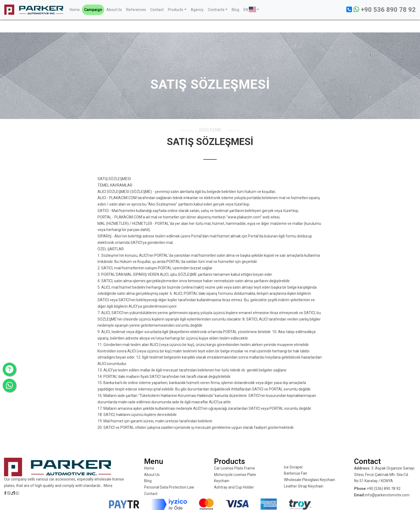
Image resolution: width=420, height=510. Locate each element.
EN (250, 9)
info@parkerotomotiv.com (387, 495)
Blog (235, 10)
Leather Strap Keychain (304, 486)
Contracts (216, 10)
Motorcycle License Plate (235, 475)
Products (176, 10)
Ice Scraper (293, 467)
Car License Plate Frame (235, 468)
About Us (114, 10)
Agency (197, 10)
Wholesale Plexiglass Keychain (310, 480)
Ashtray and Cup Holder (234, 487)
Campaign (93, 10)
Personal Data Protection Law (169, 487)
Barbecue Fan (296, 473)
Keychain (222, 481)
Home (75, 10)
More (108, 486)
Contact (157, 10)
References (136, 10)
